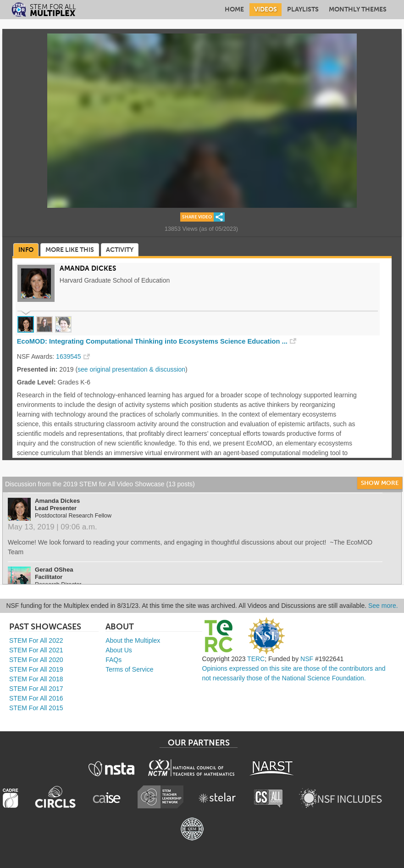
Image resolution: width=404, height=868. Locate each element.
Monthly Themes (358, 9)
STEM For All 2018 (36, 679)
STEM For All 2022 (36, 640)
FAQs (113, 660)
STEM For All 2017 (36, 689)
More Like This (70, 250)
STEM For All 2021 (36, 650)
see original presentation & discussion (131, 369)
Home (234, 9)
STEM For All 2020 (36, 660)
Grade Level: (36, 382)
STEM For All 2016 (36, 698)
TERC (256, 659)
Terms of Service (129, 669)
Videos (266, 9)
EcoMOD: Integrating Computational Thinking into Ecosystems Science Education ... (152, 341)
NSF (307, 659)
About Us (119, 650)
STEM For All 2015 (36, 708)
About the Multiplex (133, 640)
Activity (120, 250)
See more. (383, 606)
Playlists (303, 9)
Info (26, 250)
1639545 (69, 356)
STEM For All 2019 (36, 669)
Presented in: (37, 369)
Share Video (197, 217)
